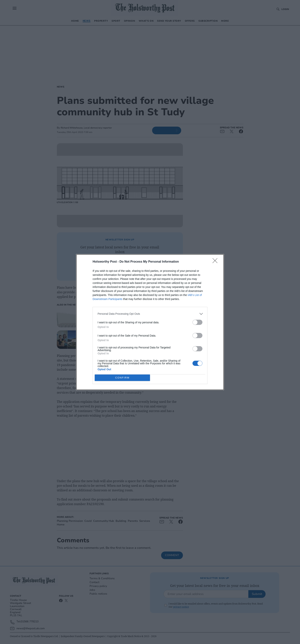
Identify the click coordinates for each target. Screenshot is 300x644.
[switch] (197, 322)
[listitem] (150, 314)
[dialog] (150, 322)
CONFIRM (122, 378)
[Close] (216, 262)
